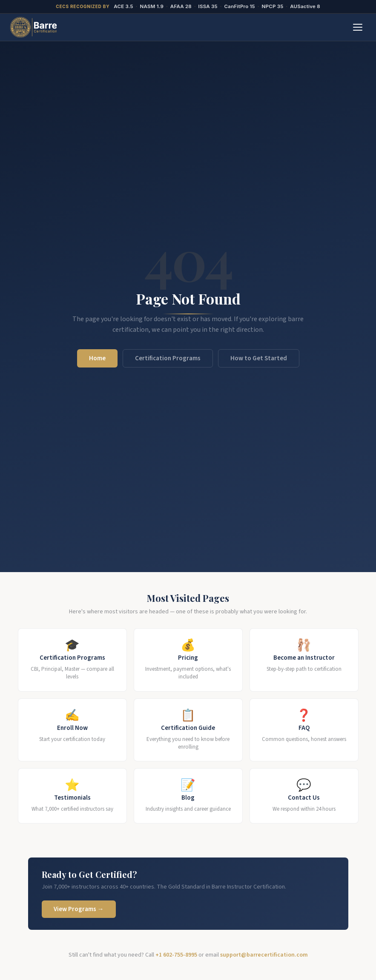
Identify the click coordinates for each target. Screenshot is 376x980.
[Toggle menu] (358, 27)
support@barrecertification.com (264, 955)
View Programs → (79, 909)
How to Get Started (259, 358)
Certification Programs (168, 358)
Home (97, 358)
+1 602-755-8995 (176, 955)
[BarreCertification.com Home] (33, 27)
